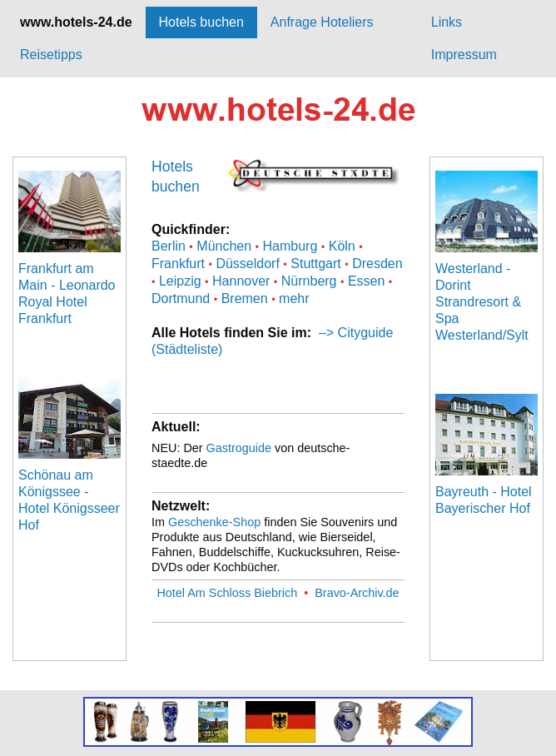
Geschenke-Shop (214, 522)
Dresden (377, 264)
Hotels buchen (201, 22)
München (224, 246)
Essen (366, 281)
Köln (342, 246)
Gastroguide (239, 448)
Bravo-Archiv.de (357, 593)
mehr (294, 298)
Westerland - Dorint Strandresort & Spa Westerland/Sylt (482, 302)
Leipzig (180, 281)
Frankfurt (178, 264)
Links (447, 22)
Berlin (169, 246)
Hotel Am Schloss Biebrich (227, 593)
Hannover (241, 281)
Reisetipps (51, 55)
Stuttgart (315, 264)
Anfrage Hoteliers (322, 22)
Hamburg (290, 246)
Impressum (464, 55)
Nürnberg (309, 281)
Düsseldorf (247, 264)
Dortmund (181, 298)
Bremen (245, 298)
